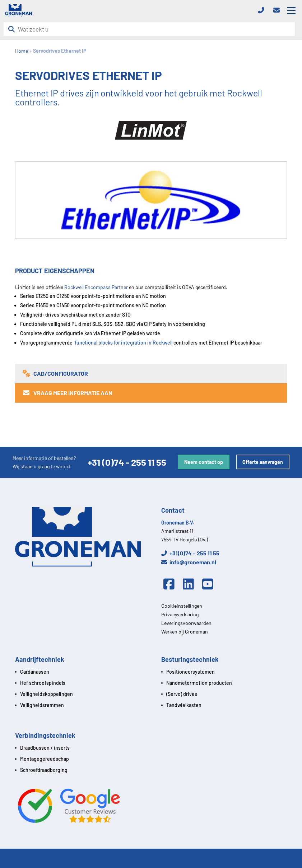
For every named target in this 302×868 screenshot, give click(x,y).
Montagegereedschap (45, 759)
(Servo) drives (182, 694)
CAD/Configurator (55, 373)
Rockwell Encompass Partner (96, 287)
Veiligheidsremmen (42, 705)
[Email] (278, 11)
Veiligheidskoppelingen (47, 694)
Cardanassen (35, 672)
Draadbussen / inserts (45, 748)
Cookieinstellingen (182, 606)
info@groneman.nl (189, 562)
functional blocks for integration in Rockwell (124, 343)
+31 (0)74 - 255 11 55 (127, 462)
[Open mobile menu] (291, 11)
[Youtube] (209, 584)
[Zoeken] (13, 29)
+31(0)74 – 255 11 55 (190, 553)
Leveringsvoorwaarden (186, 623)
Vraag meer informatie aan (67, 393)
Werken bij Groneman (185, 632)
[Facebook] (171, 584)
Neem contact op (204, 462)
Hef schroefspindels (43, 683)
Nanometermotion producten (199, 683)
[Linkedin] (190, 584)
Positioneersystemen (191, 672)
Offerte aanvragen (263, 462)
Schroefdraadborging (44, 770)
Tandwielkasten (184, 705)
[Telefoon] (263, 11)
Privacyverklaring (180, 614)
